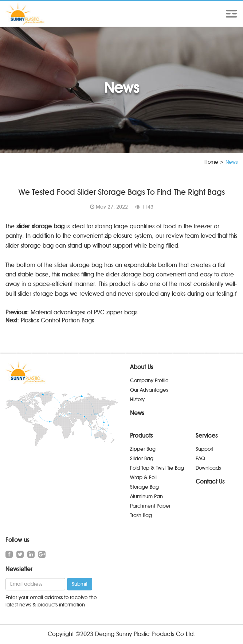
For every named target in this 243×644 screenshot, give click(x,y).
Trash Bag (141, 515)
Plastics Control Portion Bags (57, 320)
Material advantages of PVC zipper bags (84, 312)
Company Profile (149, 381)
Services (207, 436)
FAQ (200, 459)
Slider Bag (142, 459)
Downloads (208, 468)
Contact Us (210, 482)
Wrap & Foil (143, 478)
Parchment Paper (150, 506)
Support (205, 449)
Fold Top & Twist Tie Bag (157, 468)
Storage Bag (144, 487)
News (137, 413)
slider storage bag (40, 226)
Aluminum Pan (146, 496)
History (137, 399)
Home (211, 162)
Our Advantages (149, 390)
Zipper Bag (143, 449)
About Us (142, 367)
